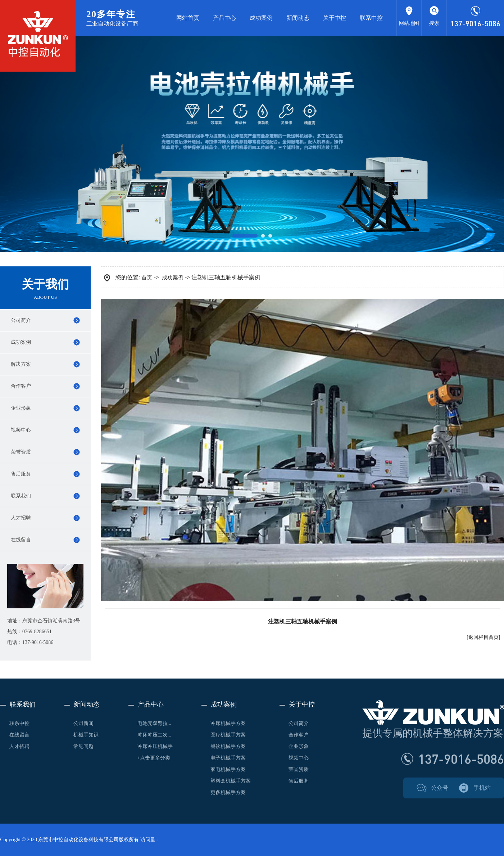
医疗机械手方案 (228, 735)
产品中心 (224, 18)
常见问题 (83, 746)
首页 (147, 278)
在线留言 (21, 540)
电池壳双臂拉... (155, 723)
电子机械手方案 (228, 758)
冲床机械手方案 (228, 723)
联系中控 (371, 18)
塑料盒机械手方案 (231, 781)
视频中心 (21, 430)
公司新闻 (83, 723)
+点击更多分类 (154, 758)
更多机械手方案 (228, 792)
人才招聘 (21, 518)
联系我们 (21, 496)
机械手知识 (86, 735)
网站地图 (409, 23)
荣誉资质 (21, 452)
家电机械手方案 (228, 769)
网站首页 (188, 18)
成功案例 (261, 18)
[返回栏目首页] (483, 637)
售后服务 (21, 474)
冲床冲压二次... (155, 735)
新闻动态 (298, 18)
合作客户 (21, 386)
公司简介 (21, 320)
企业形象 (21, 408)
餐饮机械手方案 (228, 746)
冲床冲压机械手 (155, 746)
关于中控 (335, 18)
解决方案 (21, 364)
